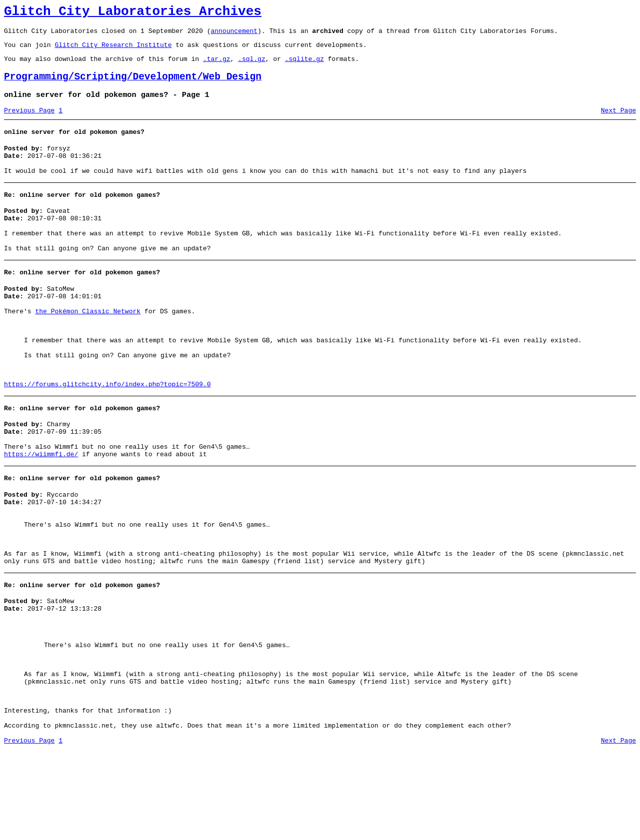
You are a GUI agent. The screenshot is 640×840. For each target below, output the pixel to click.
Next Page (618, 122)
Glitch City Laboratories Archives (133, 13)
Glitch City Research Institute (113, 50)
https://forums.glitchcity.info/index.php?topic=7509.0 (107, 429)
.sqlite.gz (304, 66)
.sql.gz (252, 66)
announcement (234, 35)
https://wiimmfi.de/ (41, 507)
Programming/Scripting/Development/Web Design (133, 86)
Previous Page (29, 122)
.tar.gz (217, 66)
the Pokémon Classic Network (88, 344)
